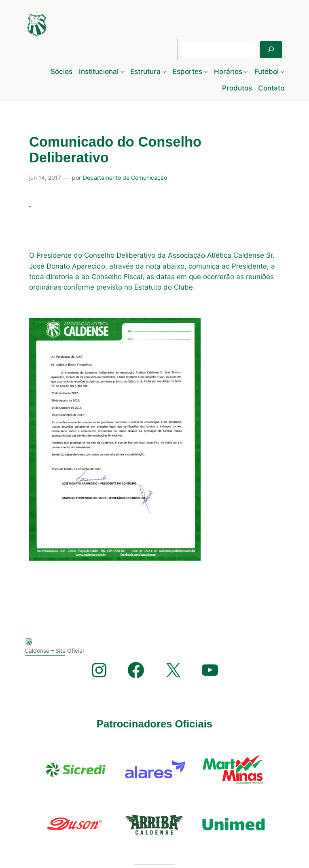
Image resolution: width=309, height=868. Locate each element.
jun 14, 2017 (45, 178)
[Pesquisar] (271, 49)
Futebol (267, 71)
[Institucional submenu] (122, 71)
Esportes (187, 71)
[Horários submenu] (246, 71)
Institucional (99, 71)
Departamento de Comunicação (125, 178)
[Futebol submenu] (282, 71)
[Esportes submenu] (206, 71)
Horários (228, 71)
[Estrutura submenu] (164, 71)
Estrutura (145, 71)
